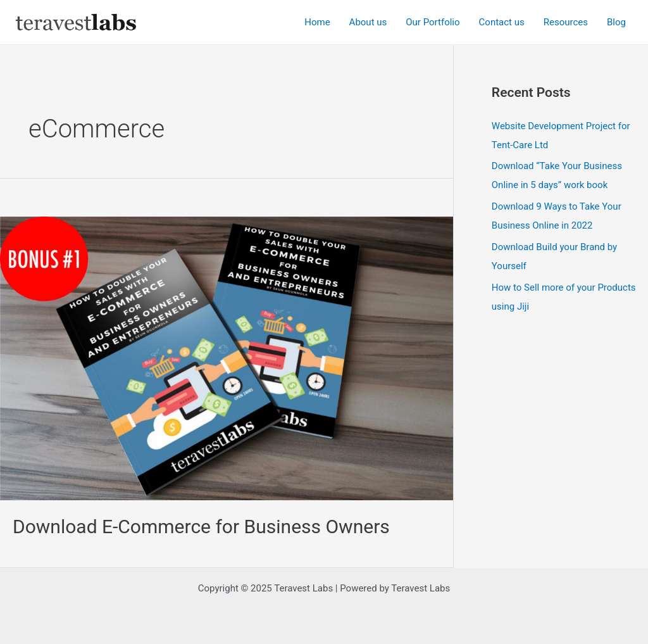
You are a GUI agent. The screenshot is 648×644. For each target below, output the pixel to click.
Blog (616, 22)
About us (368, 22)
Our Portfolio (433, 22)
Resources (566, 22)
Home (317, 22)
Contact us (502, 22)
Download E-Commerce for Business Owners (201, 527)
